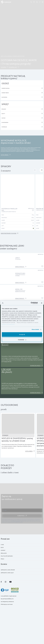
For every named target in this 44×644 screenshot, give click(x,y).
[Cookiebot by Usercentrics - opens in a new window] (31, 303)
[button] (35, 249)
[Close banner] (42, 303)
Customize (22, 340)
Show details (35, 329)
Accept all (22, 334)
